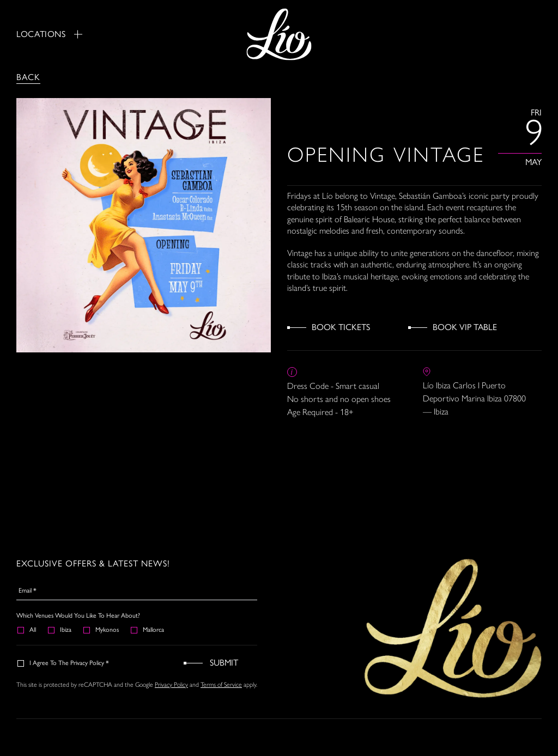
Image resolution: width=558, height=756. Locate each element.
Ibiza (60, 630)
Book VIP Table (465, 327)
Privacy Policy (171, 685)
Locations (49, 34)
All (27, 630)
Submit (224, 663)
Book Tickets (341, 327)
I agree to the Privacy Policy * (64, 663)
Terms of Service (221, 685)
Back (28, 77)
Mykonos (102, 630)
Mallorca (148, 630)
